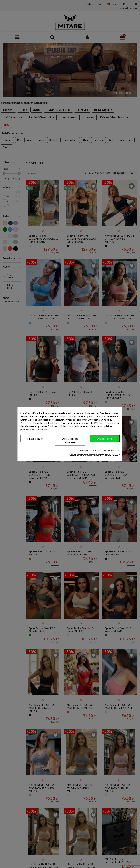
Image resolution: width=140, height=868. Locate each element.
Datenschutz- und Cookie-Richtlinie (99, 450)
